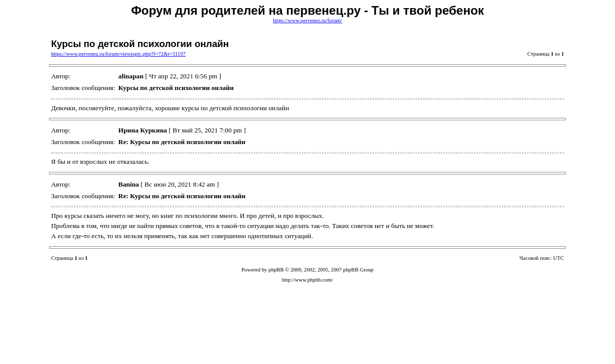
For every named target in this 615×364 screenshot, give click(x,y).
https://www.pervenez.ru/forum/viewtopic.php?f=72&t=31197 (118, 54)
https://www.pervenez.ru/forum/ (307, 20)
